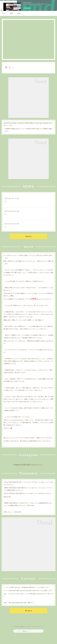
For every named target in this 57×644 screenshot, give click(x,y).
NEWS (11, 13)
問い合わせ (28, 620)
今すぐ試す (27, 8)
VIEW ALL (28, 246)
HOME (4, 13)
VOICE (19, 13)
